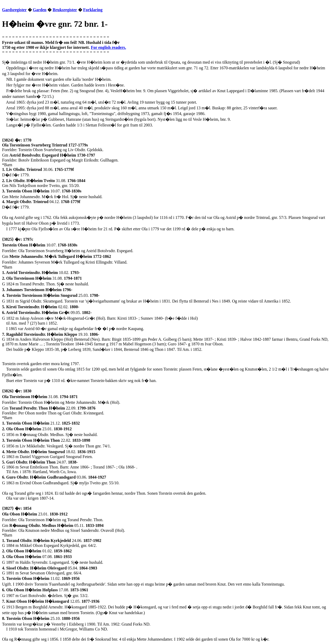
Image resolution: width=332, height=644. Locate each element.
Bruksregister (65, 10)
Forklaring (93, 10)
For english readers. (108, 47)
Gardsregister (14, 10)
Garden (40, 10)
